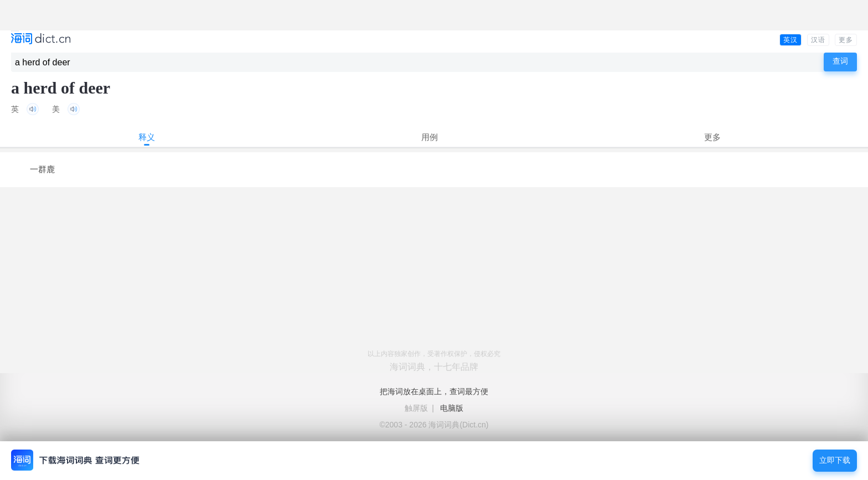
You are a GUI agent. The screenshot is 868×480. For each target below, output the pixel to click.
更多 (846, 40)
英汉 (790, 40)
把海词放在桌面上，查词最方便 (434, 391)
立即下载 (835, 460)
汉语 (818, 40)
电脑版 (452, 408)
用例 (430, 137)
